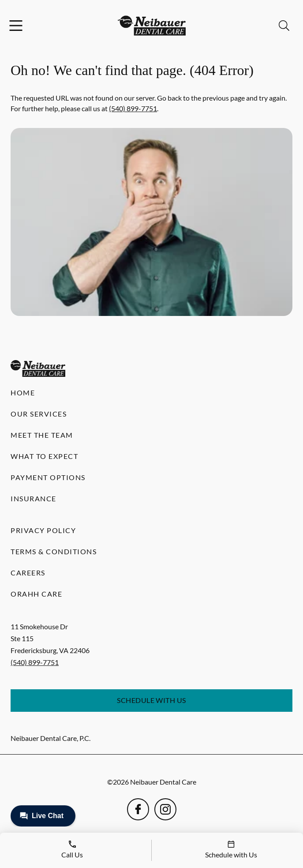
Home (23, 393)
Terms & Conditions (54, 551)
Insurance (34, 498)
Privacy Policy (43, 530)
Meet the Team (42, 435)
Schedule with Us (151, 700)
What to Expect (44, 456)
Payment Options (48, 477)
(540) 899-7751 (133, 108)
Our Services (39, 414)
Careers (28, 573)
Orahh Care (36, 594)
